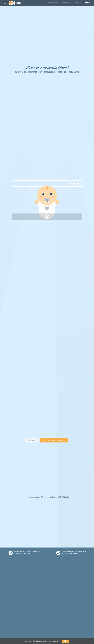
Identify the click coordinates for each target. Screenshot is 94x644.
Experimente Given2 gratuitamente (54, 440)
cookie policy (54, 641)
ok (65, 641)
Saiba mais (32, 440)
